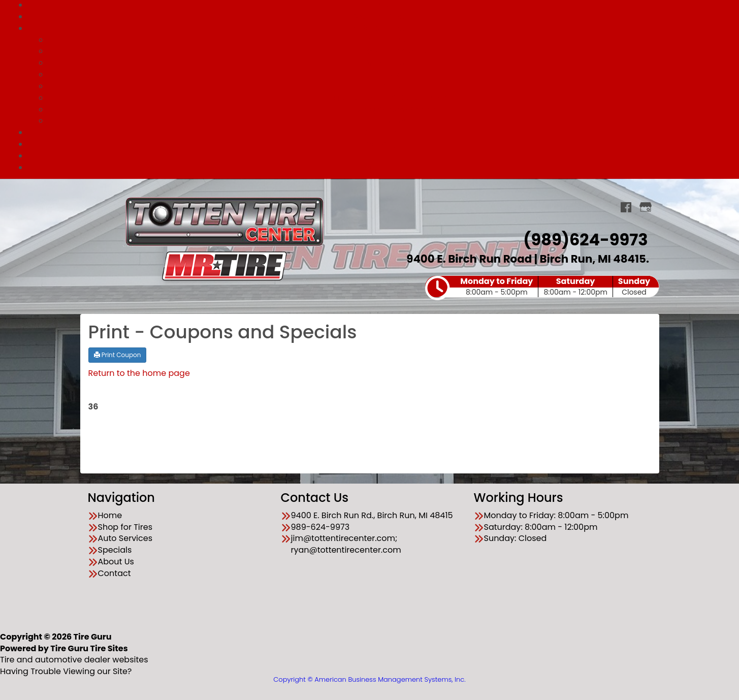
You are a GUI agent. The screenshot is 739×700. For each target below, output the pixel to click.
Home (110, 516)
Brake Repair (390, 63)
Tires (390, 74)
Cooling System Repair (390, 109)
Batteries (390, 121)
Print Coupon (118, 355)
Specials (380, 132)
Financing (379, 144)
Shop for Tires (380, 17)
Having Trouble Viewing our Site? (66, 671)
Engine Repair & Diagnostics (390, 98)
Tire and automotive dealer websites (74, 654)
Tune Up (390, 86)
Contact (380, 167)
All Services (390, 40)
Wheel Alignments (390, 51)
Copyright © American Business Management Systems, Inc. (369, 679)
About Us (380, 156)
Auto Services (380, 28)
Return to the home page (139, 373)
